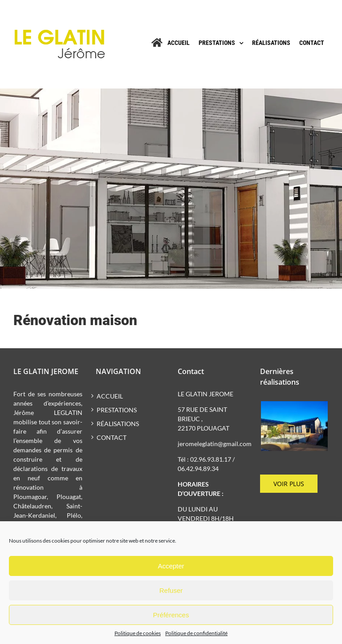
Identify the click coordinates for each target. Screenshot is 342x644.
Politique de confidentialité (196, 633)
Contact (112, 437)
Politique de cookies (138, 633)
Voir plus (289, 484)
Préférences (171, 615)
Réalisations (118, 424)
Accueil (110, 396)
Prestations (117, 410)
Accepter (171, 566)
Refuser (171, 590)
